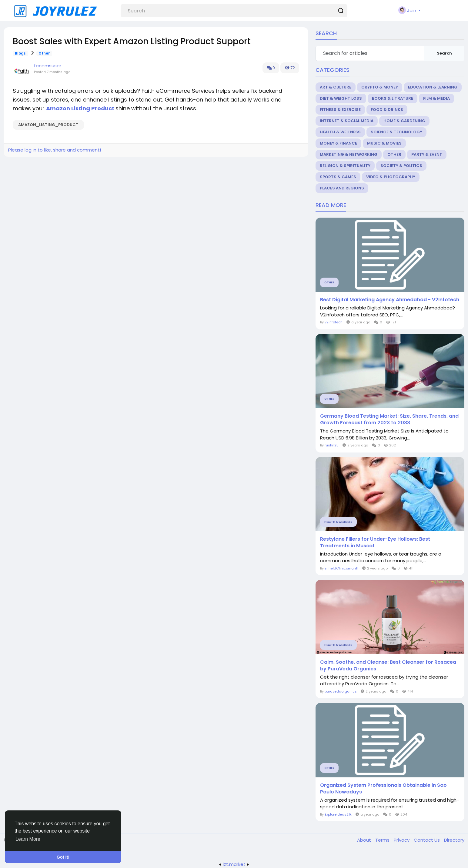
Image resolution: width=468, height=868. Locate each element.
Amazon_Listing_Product (48, 125)
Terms (383, 840)
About (365, 840)
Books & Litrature (393, 98)
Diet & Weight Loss (341, 98)
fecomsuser (48, 66)
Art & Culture (336, 87)
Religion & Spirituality (345, 166)
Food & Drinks (387, 110)
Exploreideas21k (338, 814)
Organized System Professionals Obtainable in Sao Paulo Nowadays (383, 789)
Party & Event (427, 154)
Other (44, 53)
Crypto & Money (380, 87)
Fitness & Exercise (340, 110)
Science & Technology (396, 132)
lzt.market (234, 864)
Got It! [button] (63, 857)
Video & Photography (391, 177)
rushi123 (332, 445)
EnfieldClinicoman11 (341, 568)
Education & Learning (433, 87)
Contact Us (427, 840)
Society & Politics (401, 166)
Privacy (402, 840)
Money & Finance (338, 143)
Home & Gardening (404, 121)
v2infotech (334, 322)
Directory (454, 840)
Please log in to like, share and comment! (55, 150)
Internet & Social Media (347, 121)
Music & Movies (384, 143)
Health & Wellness (340, 132)
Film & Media (436, 98)
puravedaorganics (341, 691)
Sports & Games (338, 177)
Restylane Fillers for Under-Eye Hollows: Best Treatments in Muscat (375, 542)
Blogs (20, 53)
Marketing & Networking (349, 154)
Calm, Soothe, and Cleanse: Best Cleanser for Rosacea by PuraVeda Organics (388, 666)
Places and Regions (342, 188)
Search (444, 53)
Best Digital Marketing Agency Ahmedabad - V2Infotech (390, 300)
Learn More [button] (28, 839)
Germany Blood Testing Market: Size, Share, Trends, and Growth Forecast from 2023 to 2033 (389, 419)
